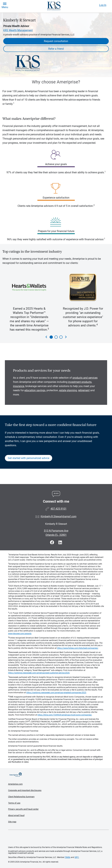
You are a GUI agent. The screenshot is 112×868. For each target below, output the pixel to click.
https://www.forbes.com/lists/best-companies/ (78, 648)
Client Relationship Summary (21, 797)
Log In (103, 5)
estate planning (68, 390)
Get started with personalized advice (29, 458)
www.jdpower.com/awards (20, 634)
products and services (85, 378)
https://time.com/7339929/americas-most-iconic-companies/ (65, 715)
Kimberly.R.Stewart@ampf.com (59, 516)
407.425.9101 (59, 509)
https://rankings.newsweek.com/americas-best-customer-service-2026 (39, 673)
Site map (12, 822)
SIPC (77, 857)
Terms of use (14, 803)
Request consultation (56, 41)
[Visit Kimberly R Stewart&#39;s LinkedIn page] (60, 542)
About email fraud (16, 815)
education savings (35, 390)
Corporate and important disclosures (25, 790)
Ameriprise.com (15, 784)
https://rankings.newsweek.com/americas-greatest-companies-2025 (56, 693)
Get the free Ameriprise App (59, 838)
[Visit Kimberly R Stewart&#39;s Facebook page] (53, 542)
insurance (19, 386)
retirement (84, 390)
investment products (80, 382)
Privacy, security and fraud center (23, 809)
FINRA (67, 857)
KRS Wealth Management (18, 30)
